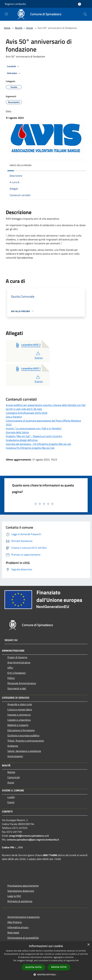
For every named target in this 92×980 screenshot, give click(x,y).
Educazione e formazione (21, 730)
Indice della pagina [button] (21, 165)
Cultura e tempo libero (20, 709)
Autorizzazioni (15, 756)
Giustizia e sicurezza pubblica (23, 735)
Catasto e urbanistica (19, 720)
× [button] (88, 945)
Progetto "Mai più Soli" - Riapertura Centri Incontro (34, 436)
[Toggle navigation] (6, 14)
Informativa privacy (18, 927)
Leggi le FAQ (14, 896)
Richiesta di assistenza (20, 901)
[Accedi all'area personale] (80, 4)
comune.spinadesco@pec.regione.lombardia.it (33, 840)
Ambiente (13, 746)
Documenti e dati (17, 688)
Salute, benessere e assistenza (24, 751)
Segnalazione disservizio (21, 891)
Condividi (14, 67)
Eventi (11, 802)
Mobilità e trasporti (18, 725)
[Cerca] (85, 14)
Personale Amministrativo (22, 683)
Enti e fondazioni (17, 673)
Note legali (13, 932)
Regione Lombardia (15, 4)
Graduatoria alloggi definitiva (22, 440)
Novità (19, 28)
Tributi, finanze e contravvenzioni (26, 741)
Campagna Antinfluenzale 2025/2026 (27, 413)
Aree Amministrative (19, 662)
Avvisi (30, 28)
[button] (46, 974)
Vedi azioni (14, 73)
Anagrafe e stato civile (20, 704)
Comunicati (14, 777)
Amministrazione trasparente (24, 917)
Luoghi (11, 797)
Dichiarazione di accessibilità (23, 938)
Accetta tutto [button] (34, 967)
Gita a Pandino (14, 417)
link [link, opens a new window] (77, 960)
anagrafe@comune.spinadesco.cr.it (29, 836)
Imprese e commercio (19, 715)
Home (7, 28)
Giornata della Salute (17, 432)
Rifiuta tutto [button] (59, 967)
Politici (11, 678)
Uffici (10, 668)
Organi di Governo (17, 657)
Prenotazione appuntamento (23, 886)
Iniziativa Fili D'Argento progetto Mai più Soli (30, 448)
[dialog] (46, 961)
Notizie (11, 772)
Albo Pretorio (15, 922)
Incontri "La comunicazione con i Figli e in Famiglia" (34, 428)
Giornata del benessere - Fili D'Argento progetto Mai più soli (38, 444)
